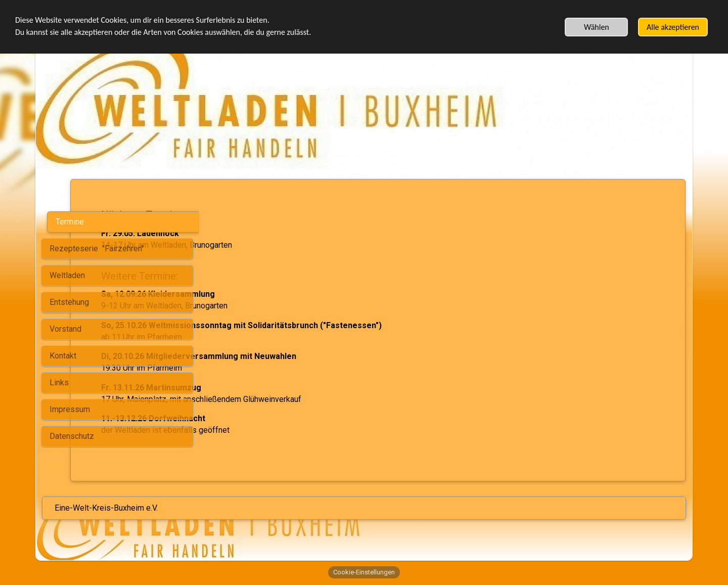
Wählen (597, 27)
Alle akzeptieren (673, 27)
